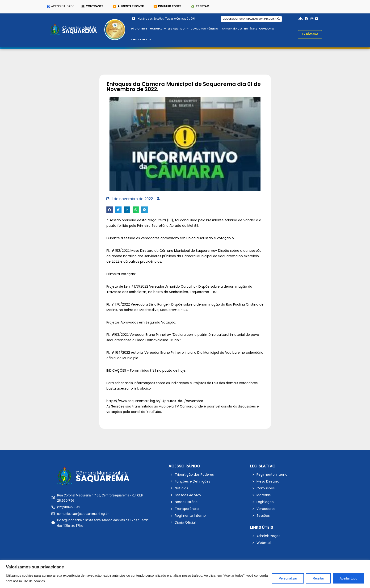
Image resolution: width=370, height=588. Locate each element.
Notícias (253, 29)
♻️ (200, 7)
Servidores (141, 40)
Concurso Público (206, 29)
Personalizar (288, 578)
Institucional (154, 29)
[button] (110, 210)
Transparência (233, 29)
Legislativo (179, 29)
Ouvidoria (269, 29)
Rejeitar (318, 578)
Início (135, 29)
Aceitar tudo (348, 578)
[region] (185, 574)
